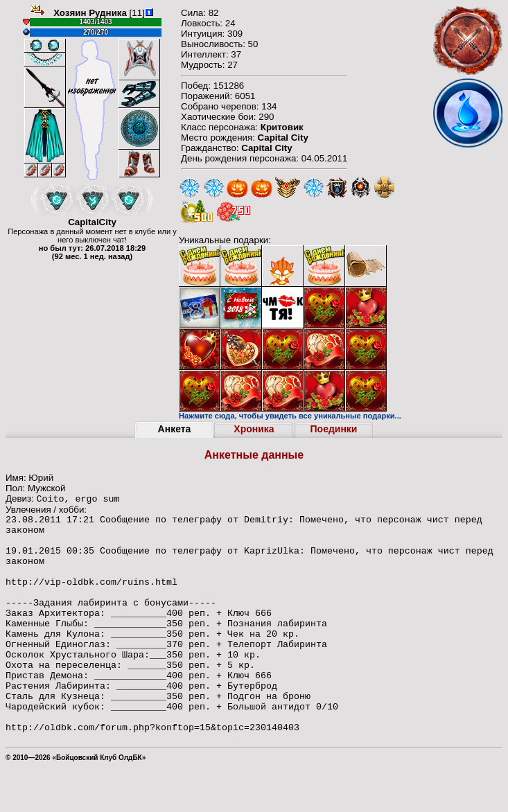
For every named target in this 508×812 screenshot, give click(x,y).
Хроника (254, 429)
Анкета (175, 429)
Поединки (334, 429)
